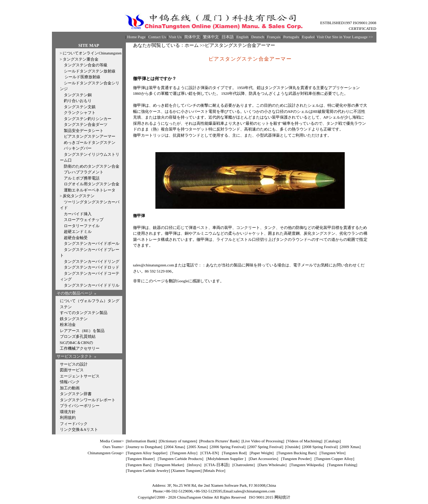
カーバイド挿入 (78, 214)
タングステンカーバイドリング (92, 261)
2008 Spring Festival (320, 447)
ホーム (192, 45)
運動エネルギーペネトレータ (90, 190)
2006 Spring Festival (228, 447)
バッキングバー (78, 148)
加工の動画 (70, 388)
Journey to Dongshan (144, 447)
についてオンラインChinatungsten (92, 53)
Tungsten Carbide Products (180, 459)
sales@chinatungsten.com (154, 265)
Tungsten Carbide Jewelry (148, 470)
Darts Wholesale (272, 465)
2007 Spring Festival (265, 447)
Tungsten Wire (333, 453)
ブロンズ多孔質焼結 (78, 336)
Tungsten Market (169, 465)
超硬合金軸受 (76, 238)
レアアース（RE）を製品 (82, 331)
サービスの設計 (74, 364)
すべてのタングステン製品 (84, 313)
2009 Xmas (350, 447)
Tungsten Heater (140, 459)
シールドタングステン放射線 (90, 71)
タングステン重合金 (81, 59)
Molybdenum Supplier (226, 459)
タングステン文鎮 (80, 107)
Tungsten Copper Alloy (334, 459)
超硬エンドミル (78, 231)
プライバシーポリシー (80, 406)
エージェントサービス (80, 376)
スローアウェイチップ (84, 220)
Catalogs (333, 441)
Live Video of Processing (263, 441)
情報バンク (70, 382)
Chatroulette (243, 465)
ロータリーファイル (82, 226)
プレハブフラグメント (84, 172)
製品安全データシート (84, 131)
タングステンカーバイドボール (92, 243)
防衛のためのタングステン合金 (92, 166)
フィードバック (74, 424)
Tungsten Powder (296, 459)
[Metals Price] (214, 470)
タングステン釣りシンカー (88, 119)
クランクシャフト (80, 112)
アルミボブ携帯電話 (82, 178)
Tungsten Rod (234, 453)
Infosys (194, 465)
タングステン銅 (78, 95)
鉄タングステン (74, 319)
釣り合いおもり (78, 101)
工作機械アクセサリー (80, 348)
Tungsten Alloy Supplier (147, 453)
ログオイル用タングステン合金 (92, 184)
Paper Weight (262, 453)
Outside (293, 447)
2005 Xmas (197, 447)
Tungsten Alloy (184, 453)
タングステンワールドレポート (88, 400)
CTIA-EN (209, 453)
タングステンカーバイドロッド (92, 267)
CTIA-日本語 (217, 465)
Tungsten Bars (139, 465)
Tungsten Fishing (342, 465)
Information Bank (142, 441)
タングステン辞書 (76, 394)
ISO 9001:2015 (261, 497)
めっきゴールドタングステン (90, 142)
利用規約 (68, 417)
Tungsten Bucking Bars (297, 453)
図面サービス (72, 370)
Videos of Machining (304, 441)
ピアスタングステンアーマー (90, 136)
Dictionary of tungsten (178, 441)
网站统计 (282, 497)
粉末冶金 (68, 324)
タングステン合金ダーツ (86, 124)
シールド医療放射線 (82, 77)
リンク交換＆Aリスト (79, 429)
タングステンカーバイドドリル (92, 285)
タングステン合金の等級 (86, 65)
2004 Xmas (175, 447)
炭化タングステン (79, 196)
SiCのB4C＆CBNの (76, 342)
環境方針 (68, 412)
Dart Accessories (263, 459)
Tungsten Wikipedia (307, 465)
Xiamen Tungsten (186, 470)
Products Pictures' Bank (219, 441)
